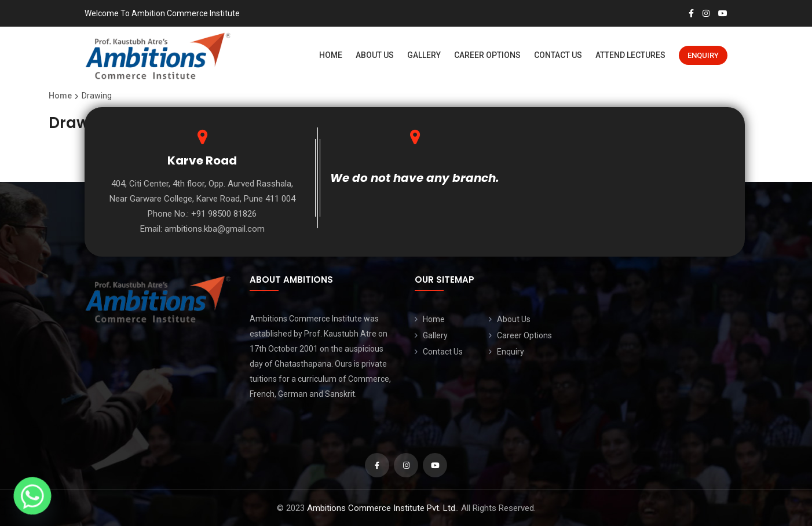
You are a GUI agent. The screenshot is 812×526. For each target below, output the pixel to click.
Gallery (424, 55)
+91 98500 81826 (224, 214)
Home (331, 55)
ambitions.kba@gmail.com (215, 229)
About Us (375, 55)
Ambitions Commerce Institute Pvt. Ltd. (382, 508)
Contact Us (558, 55)
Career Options (487, 55)
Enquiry (703, 55)
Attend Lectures (630, 55)
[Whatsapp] (32, 496)
